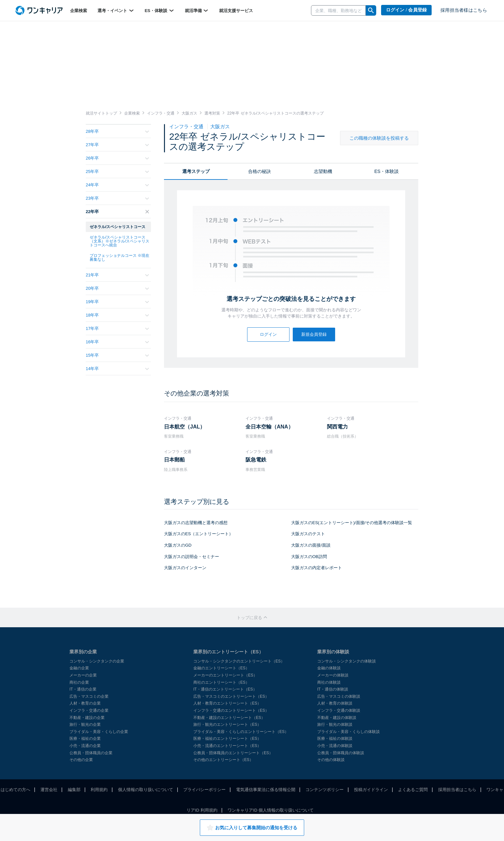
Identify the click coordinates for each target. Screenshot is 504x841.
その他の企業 (81, 760)
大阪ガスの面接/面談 (311, 545)
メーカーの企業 (83, 675)
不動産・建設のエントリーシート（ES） (229, 718)
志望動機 (323, 171)
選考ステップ (196, 171)
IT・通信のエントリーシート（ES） (225, 689)
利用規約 (99, 790)
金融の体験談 (329, 668)
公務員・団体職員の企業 (91, 753)
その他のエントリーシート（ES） (223, 760)
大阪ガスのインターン (185, 568)
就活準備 (197, 10)
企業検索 (79, 11)
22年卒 (117, 212)
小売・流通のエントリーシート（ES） (227, 746)
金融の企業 (79, 668)
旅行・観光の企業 (85, 724)
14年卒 (117, 369)
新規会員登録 (314, 334)
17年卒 (117, 328)
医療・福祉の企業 (85, 739)
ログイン (268, 334)
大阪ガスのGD (178, 545)
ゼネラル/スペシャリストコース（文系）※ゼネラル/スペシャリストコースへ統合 (119, 241)
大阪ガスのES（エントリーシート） (199, 534)
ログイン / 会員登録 (407, 10)
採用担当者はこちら (457, 790)
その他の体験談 (331, 760)
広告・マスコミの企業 (89, 696)
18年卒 (117, 315)
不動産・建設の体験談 (337, 718)
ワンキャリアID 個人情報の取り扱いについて (271, 810)
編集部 (74, 790)
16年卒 (117, 342)
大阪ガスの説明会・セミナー (192, 557)
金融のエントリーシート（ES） (221, 668)
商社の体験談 (329, 682)
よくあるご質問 (413, 790)
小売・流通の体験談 (335, 746)
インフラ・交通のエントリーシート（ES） (231, 710)
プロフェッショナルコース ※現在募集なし (119, 257)
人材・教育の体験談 (335, 703)
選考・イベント (116, 10)
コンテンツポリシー (325, 790)
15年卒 (117, 355)
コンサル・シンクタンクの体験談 (347, 661)
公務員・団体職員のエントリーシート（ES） (233, 753)
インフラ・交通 (187, 126)
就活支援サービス (236, 11)
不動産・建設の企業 (87, 718)
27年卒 (117, 145)
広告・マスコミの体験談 (339, 696)
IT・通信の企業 (83, 689)
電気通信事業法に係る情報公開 (266, 790)
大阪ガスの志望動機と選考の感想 (196, 523)
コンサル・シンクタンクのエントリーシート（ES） (239, 661)
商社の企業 (79, 682)
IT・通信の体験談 (333, 689)
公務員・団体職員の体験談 (341, 753)
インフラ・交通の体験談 (339, 710)
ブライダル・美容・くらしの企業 (99, 732)
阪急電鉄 (256, 460)
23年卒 (117, 198)
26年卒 (117, 158)
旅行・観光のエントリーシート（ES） (227, 724)
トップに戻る (252, 618)
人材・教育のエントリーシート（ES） (227, 703)
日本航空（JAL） (185, 427)
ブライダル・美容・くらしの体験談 (348, 732)
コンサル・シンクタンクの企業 (97, 661)
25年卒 (117, 171)
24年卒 (117, 185)
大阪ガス (220, 126)
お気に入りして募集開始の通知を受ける (252, 828)
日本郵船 (174, 460)
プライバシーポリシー (204, 790)
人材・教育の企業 (85, 703)
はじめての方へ (15, 790)
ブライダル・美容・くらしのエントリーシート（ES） (241, 732)
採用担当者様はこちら (464, 10)
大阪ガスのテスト (308, 534)
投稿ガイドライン (371, 790)
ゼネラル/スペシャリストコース (118, 227)
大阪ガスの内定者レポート (317, 568)
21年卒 (117, 275)
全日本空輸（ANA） (269, 427)
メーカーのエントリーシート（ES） (225, 675)
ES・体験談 (160, 10)
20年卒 (117, 288)
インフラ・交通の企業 (89, 710)
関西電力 (337, 427)
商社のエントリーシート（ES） (221, 682)
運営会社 (49, 790)
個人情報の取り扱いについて (146, 790)
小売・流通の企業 (85, 746)
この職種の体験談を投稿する (379, 138)
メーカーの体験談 (333, 675)
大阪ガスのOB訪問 (309, 557)
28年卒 (117, 131)
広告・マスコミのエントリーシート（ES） (231, 696)
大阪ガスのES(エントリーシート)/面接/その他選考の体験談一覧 (352, 523)
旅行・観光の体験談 (335, 724)
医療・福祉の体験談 (335, 739)
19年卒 (117, 302)
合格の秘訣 (259, 171)
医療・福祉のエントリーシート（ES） (227, 739)
